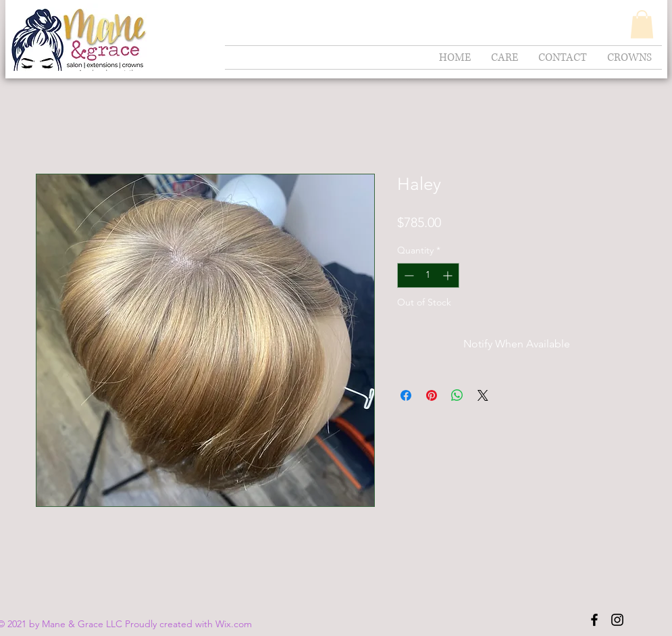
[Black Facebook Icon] (594, 620)
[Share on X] (483, 395)
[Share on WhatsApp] (457, 395)
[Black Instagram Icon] (617, 620)
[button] (642, 24)
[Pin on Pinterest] (432, 395)
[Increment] (449, 275)
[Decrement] (408, 275)
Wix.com (234, 624)
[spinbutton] (428, 275)
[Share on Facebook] (406, 395)
